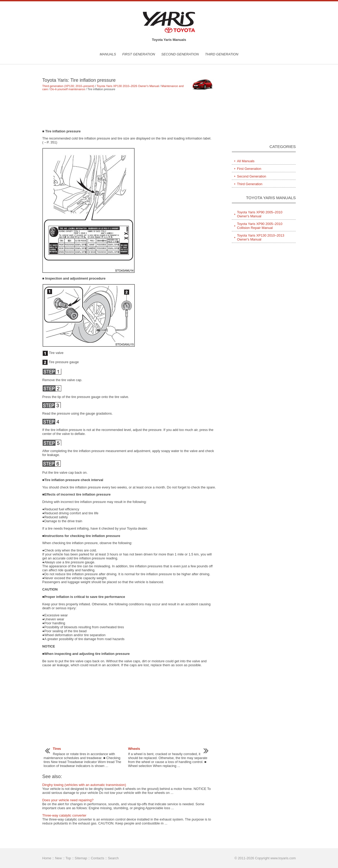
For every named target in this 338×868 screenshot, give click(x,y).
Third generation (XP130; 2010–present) (68, 86)
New (58, 858)
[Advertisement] (129, 110)
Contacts (98, 858)
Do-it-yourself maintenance (68, 89)
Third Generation (222, 54)
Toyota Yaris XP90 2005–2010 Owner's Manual (260, 214)
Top (68, 858)
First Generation (139, 54)
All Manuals (246, 161)
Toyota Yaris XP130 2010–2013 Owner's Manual (261, 237)
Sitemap (81, 858)
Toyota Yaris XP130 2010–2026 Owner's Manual (128, 86)
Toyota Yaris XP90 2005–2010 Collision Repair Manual (260, 226)
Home (47, 858)
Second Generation (180, 54)
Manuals (108, 54)
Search (113, 858)
